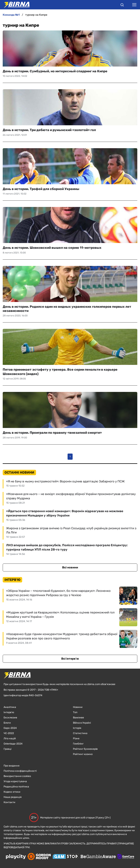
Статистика (80, 733)
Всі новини (70, 567)
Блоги (7, 723)
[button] (122, 5)
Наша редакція (13, 797)
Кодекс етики (12, 792)
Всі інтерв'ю (70, 659)
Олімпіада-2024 (13, 744)
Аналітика (10, 707)
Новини (78, 707)
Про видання (12, 766)
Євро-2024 (10, 728)
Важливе (78, 718)
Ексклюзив (10, 718)
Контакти (9, 802)
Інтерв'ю (9, 712)
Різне (76, 738)
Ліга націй (10, 738)
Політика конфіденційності (20, 771)
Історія (77, 728)
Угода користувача (15, 781)
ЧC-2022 (9, 733)
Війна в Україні (82, 723)
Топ (75, 712)
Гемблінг (78, 744)
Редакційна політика (16, 787)
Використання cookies (17, 776)
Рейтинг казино (83, 754)
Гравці (7, 749)
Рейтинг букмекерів (85, 749)
